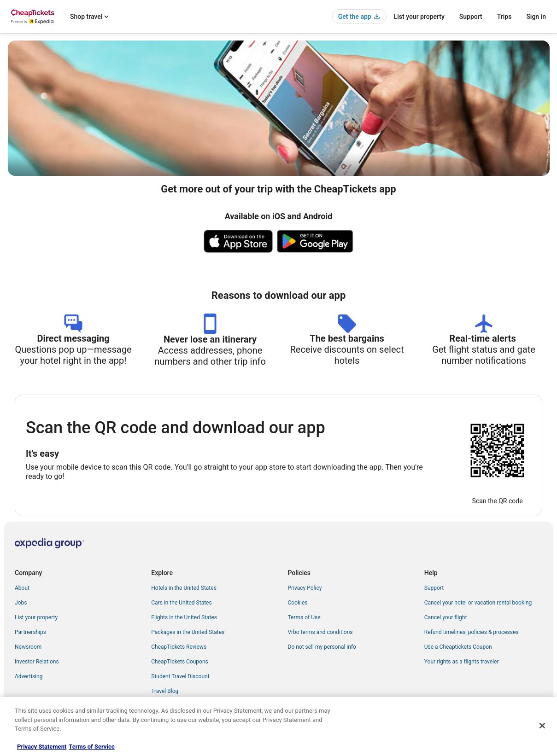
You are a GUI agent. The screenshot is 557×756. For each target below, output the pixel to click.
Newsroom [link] (28, 647)
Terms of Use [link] (304, 617)
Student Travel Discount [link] (180, 676)
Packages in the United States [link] (188, 632)
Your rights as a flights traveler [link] (462, 662)
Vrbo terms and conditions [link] (320, 632)
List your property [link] (36, 617)
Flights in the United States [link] (184, 617)
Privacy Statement (42, 747)
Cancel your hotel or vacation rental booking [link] (478, 603)
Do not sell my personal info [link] (322, 647)
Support (471, 17)
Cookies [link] (298, 603)
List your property (419, 17)
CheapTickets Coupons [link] (180, 662)
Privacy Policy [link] (305, 588)
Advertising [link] (29, 676)
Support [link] (434, 588)
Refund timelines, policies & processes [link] (472, 632)
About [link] (22, 588)
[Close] (542, 726)
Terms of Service (91, 747)
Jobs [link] (21, 603)
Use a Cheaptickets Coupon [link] (458, 647)
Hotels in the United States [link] (184, 588)
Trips (504, 17)
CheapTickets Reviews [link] (179, 647)
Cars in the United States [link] (181, 603)
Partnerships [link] (30, 632)
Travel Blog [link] (165, 691)
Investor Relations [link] (37, 662)
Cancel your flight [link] (446, 617)
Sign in (536, 17)
